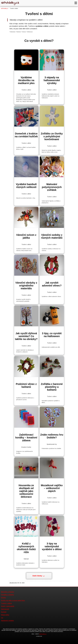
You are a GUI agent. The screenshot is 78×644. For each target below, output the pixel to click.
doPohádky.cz (5, 8)
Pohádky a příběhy (8, 595)
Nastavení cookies (7, 621)
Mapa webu (5, 615)
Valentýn (19, 32)
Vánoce (24, 32)
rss (2, 618)
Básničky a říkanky (8, 592)
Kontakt (4, 612)
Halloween (13, 32)
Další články (39, 576)
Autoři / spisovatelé (8, 606)
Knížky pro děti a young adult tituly (13, 600)
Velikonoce (30, 32)
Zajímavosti (5, 609)
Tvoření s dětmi (6, 603)
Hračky (3, 598)
